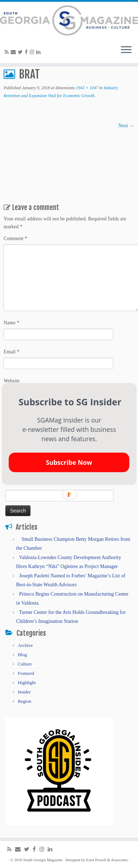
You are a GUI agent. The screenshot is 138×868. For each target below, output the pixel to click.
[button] (70, 402)
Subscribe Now (69, 462)
